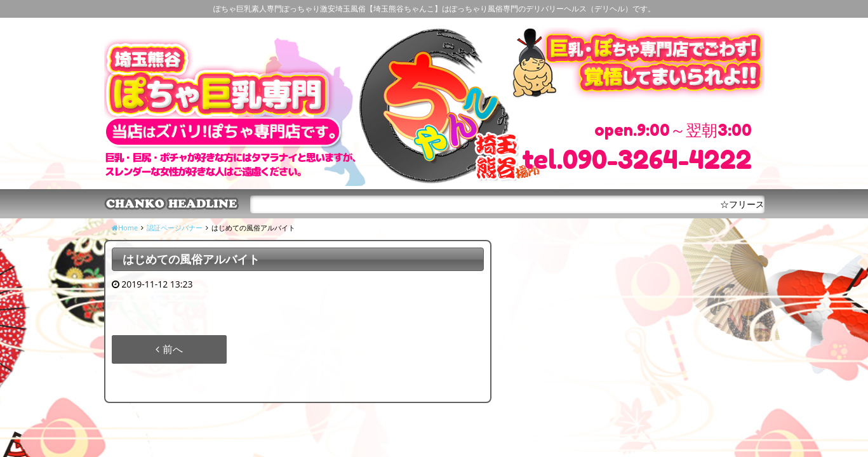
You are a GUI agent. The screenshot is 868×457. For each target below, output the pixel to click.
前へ (169, 349)
